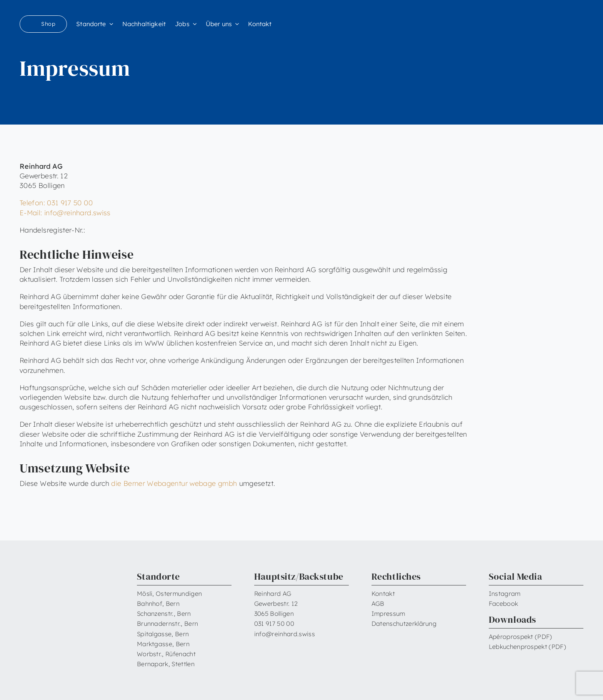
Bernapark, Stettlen (166, 664)
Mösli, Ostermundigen (169, 594)
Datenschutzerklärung (404, 624)
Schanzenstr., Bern (164, 614)
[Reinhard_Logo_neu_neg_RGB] (552, 19)
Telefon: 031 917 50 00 (56, 203)
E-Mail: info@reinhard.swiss (65, 213)
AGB (378, 604)
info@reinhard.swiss (285, 634)
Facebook (504, 604)
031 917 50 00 (274, 624)
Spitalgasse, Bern (163, 634)
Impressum (388, 614)
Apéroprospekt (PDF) (521, 637)
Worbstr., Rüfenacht (166, 654)
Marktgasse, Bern (163, 644)
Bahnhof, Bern (158, 604)
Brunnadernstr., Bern (167, 624)
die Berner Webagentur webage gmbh (174, 483)
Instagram (505, 594)
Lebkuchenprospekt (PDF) (527, 647)
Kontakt (383, 594)
